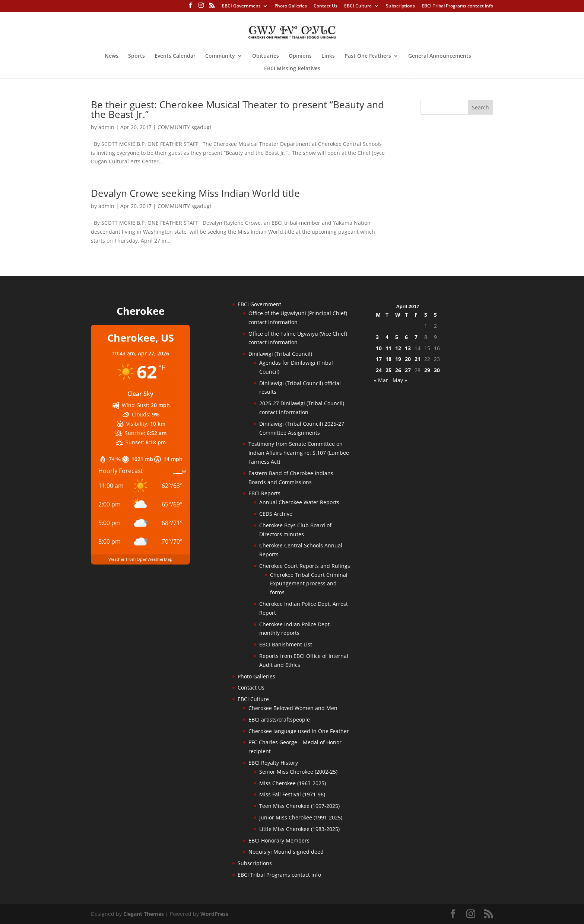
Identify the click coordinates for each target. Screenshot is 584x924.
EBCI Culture (358, 6)
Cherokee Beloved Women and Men (293, 708)
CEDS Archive (276, 514)
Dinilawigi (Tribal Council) (280, 354)
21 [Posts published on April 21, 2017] (418, 359)
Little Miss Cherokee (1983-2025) (299, 829)
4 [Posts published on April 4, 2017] (387, 337)
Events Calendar (175, 56)
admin (106, 127)
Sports (137, 56)
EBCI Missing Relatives (292, 69)
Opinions (300, 56)
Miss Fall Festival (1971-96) (292, 794)
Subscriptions (400, 6)
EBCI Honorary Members (279, 840)
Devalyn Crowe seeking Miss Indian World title (195, 193)
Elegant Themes (144, 914)
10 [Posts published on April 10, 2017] (379, 348)
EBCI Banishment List (286, 644)
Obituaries (266, 56)
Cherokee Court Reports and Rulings (305, 566)
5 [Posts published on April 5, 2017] (397, 337)
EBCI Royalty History (273, 763)
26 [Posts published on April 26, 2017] (398, 370)
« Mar (381, 380)
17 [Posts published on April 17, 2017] (379, 359)
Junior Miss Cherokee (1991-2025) (301, 817)
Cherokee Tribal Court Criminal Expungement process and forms (309, 584)
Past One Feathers (368, 56)
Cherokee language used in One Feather (299, 731)
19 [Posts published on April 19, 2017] (398, 359)
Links (328, 56)
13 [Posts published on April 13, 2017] (408, 348)
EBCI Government (241, 6)
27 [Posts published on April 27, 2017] (408, 370)
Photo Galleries (291, 6)
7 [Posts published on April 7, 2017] (416, 337)
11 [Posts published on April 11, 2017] (388, 348)
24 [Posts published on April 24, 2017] (379, 370)
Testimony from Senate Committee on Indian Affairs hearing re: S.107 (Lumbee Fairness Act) (299, 453)
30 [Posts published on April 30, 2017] (437, 370)
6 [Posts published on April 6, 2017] (406, 337)
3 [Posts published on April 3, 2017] (377, 337)
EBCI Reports (264, 493)
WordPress (214, 914)
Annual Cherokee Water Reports (299, 502)
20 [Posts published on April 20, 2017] (408, 359)
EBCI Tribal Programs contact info (457, 6)
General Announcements (440, 56)
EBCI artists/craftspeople (279, 720)
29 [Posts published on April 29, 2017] (427, 370)
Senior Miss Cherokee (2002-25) (298, 772)
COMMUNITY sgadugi (184, 127)
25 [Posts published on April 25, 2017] (388, 370)
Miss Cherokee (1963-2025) (293, 783)
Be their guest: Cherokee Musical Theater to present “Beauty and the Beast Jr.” (237, 109)
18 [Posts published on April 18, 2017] (388, 359)
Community (220, 56)
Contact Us (326, 6)
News (112, 56)
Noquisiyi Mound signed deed (286, 852)
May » (400, 380)
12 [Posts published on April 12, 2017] (398, 348)
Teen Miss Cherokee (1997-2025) (299, 806)
